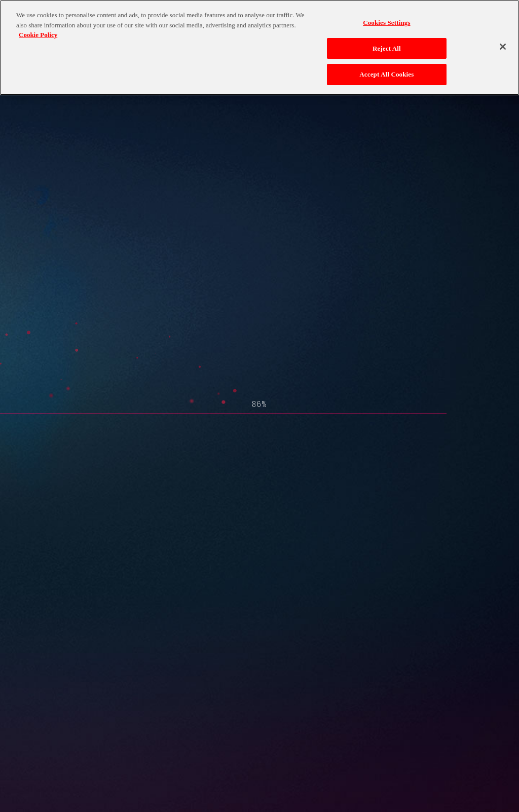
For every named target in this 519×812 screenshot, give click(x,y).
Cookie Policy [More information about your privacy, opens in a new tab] (38, 35)
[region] (259, 48)
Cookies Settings (386, 23)
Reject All (387, 48)
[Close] (503, 47)
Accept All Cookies (386, 74)
